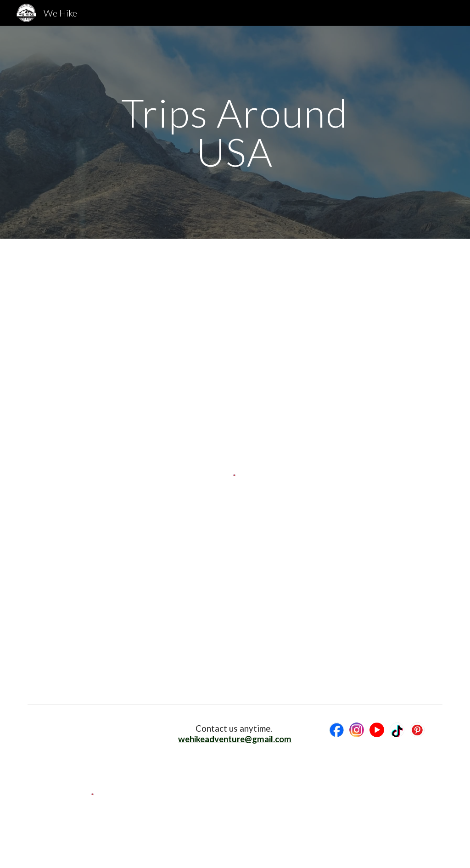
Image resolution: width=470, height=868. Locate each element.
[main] (235, 132)
